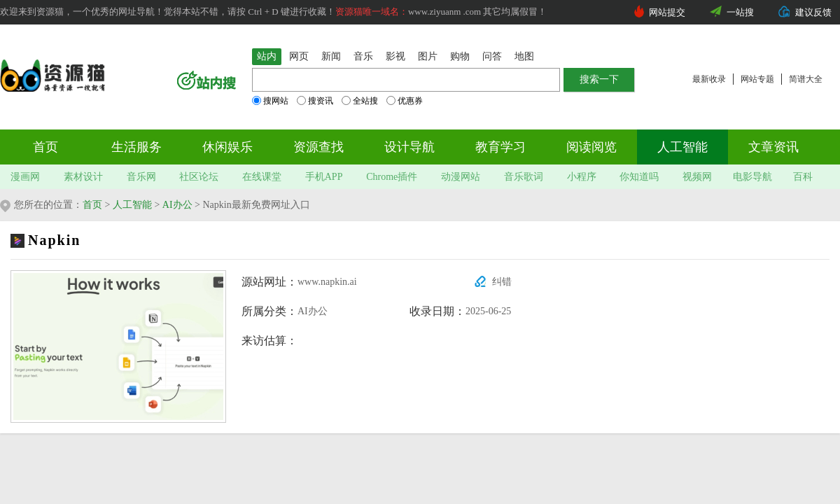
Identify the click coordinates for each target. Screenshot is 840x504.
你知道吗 (639, 177)
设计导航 (409, 147)
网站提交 (667, 12)
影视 (395, 56)
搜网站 (270, 101)
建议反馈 (813, 12)
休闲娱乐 (227, 147)
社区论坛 (199, 177)
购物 (460, 56)
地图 (524, 56)
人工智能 (682, 147)
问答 (492, 56)
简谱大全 (806, 79)
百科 (803, 177)
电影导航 (752, 177)
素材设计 (83, 177)
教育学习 (500, 147)
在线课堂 (262, 177)
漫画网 (25, 177)
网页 (299, 56)
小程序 (582, 177)
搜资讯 (315, 101)
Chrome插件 (392, 177)
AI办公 (177, 205)
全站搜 (360, 101)
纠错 (502, 282)
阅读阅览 (591, 147)
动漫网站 (461, 177)
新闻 (331, 56)
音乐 (363, 56)
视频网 (697, 177)
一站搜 (740, 12)
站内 (267, 56)
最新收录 (709, 79)
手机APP (324, 177)
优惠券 (405, 101)
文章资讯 (773, 147)
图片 (428, 56)
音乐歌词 (524, 177)
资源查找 (318, 147)
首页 (45, 147)
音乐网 (141, 177)
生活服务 (136, 147)
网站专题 (757, 79)
